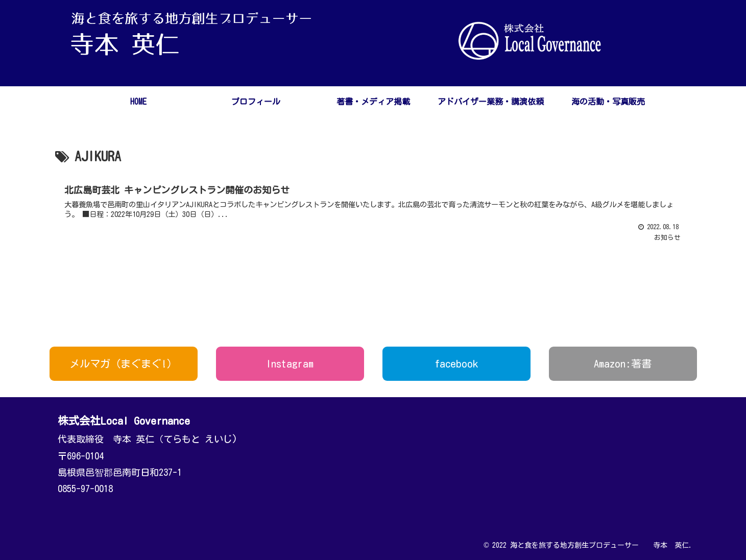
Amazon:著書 (623, 363)
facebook (456, 363)
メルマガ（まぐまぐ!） (123, 363)
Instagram (290, 363)
